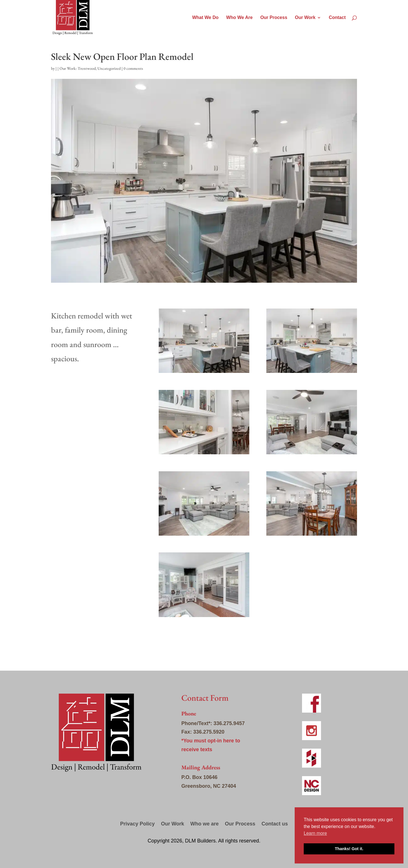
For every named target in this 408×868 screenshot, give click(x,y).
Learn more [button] (315, 833)
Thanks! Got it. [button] (349, 849)
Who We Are (239, 18)
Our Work (305, 18)
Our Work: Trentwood (78, 68)
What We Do (205, 18)
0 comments (133, 68)
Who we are (205, 824)
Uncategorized (109, 68)
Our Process (274, 18)
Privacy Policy (137, 824)
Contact (337, 18)
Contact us (275, 824)
